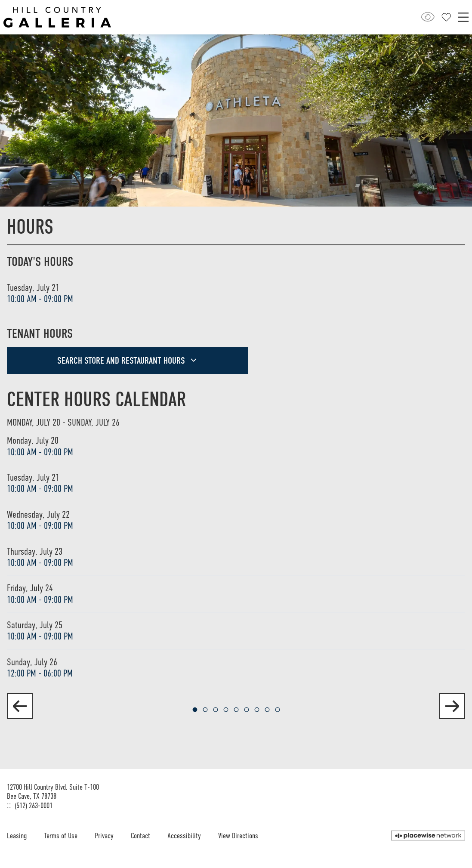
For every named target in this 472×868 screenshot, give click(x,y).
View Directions (238, 836)
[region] (236, 552)
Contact (140, 836)
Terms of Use (61, 836)
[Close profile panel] (446, 17)
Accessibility (184, 836)
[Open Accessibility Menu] (428, 17)
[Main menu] (463, 17)
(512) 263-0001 (34, 806)
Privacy (104, 836)
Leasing (17, 836)
